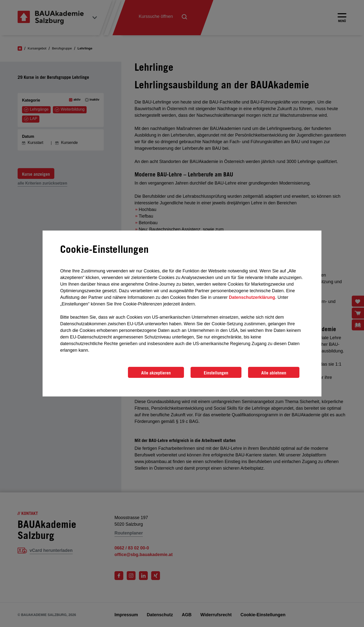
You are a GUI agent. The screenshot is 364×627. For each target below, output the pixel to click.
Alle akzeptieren (156, 373)
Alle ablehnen (274, 373)
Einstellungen (216, 373)
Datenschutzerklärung (252, 297)
